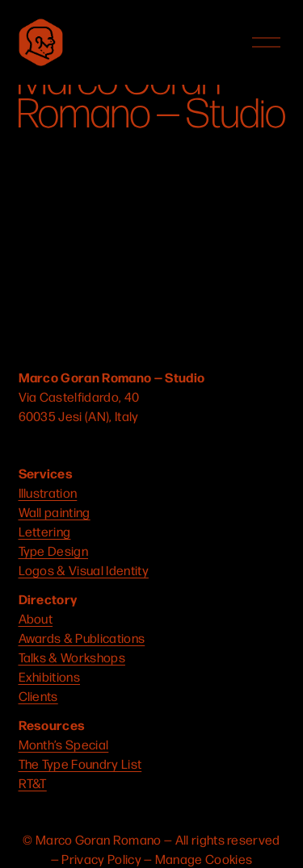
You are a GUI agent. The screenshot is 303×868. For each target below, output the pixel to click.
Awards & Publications (82, 638)
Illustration (48, 492)
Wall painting (55, 512)
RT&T (33, 783)
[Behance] (151, 444)
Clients (38, 696)
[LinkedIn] (120, 444)
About (36, 618)
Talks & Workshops (72, 657)
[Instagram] (28, 444)
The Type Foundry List (80, 764)
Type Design (54, 551)
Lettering (45, 531)
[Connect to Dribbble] (90, 444)
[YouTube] (59, 444)
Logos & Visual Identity (84, 570)
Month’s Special (64, 744)
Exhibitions (50, 676)
